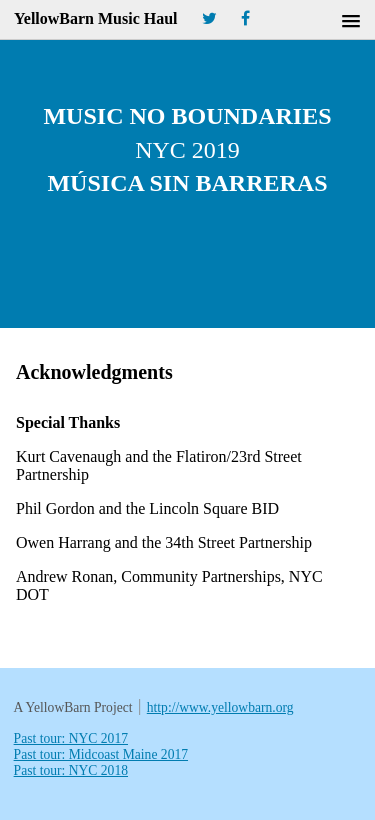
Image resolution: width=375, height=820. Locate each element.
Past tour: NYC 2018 (71, 770)
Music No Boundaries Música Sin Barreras (187, 149)
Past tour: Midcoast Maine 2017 (101, 754)
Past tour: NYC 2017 (71, 738)
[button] (351, 22)
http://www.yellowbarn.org (220, 707)
